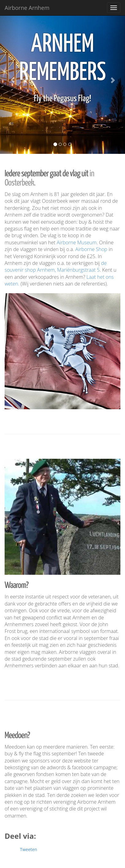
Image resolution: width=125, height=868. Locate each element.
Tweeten (29, 849)
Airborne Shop (91, 249)
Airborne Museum (77, 242)
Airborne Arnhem (27, 8)
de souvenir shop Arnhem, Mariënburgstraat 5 (56, 266)
